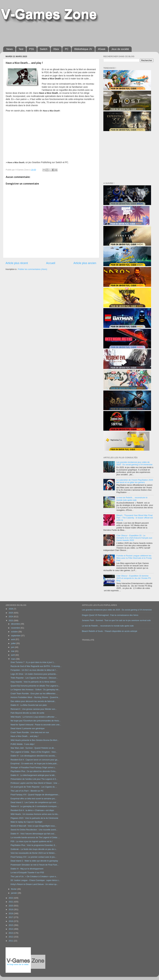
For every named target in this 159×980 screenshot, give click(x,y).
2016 (11, 921)
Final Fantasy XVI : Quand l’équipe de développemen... (35, 795)
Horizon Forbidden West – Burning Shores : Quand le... (35, 697)
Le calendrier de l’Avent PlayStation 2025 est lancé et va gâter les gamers (135, 481)
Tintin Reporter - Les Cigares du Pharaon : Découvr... (34, 678)
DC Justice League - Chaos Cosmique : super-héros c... (35, 880)
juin (13, 647)
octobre (15, 632)
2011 (11, 941)
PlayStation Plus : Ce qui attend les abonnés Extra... (34, 771)
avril (13, 655)
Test (21, 49)
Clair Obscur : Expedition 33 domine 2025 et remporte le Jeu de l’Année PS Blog (134, 578)
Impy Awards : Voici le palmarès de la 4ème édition (33, 682)
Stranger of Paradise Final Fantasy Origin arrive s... (33, 768)
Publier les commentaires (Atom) (33, 269)
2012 (11, 937)
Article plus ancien (85, 263)
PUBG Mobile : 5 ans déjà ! (23, 744)
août (13, 639)
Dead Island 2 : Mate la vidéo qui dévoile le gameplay (34, 861)
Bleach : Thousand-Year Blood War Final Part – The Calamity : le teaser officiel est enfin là (135, 518)
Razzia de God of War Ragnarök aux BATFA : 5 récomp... (36, 666)
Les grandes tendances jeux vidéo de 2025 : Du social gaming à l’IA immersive (134, 463)
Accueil (51, 263)
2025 (11, 613)
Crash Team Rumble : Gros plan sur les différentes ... (34, 694)
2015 (11, 925)
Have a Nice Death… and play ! (24, 736)
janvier (14, 893)
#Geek (102, 49)
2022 (11, 898)
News (10, 49)
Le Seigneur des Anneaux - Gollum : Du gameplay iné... (35, 690)
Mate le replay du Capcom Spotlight (26, 822)
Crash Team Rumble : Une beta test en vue (30, 732)
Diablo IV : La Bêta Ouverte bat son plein (29, 705)
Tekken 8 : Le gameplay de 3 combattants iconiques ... (35, 806)
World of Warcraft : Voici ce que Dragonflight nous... (33, 826)
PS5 (31, 49)
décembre (16, 624)
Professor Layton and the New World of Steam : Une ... (35, 783)
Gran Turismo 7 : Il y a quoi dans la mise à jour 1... (33, 662)
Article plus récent (17, 263)
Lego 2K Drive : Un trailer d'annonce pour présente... (34, 674)
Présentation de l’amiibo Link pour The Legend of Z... (34, 779)
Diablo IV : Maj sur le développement (27, 869)
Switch (44, 49)
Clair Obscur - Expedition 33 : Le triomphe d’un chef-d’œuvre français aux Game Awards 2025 (134, 538)
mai (13, 651)
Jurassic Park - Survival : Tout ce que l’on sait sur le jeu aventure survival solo (116, 620)
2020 (11, 906)
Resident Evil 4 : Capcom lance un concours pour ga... (35, 760)
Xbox (56, 49)
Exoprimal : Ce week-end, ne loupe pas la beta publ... (34, 764)
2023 (11, 621)
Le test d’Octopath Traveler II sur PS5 (27, 873)
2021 (11, 902)
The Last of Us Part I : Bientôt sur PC (27, 791)
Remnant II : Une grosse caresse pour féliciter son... (34, 709)
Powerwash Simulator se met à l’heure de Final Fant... (35, 865)
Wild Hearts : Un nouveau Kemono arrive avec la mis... (35, 814)
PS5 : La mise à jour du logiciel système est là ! (31, 841)
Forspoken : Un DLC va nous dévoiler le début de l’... (34, 670)
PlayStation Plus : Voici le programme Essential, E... (34, 845)
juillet (14, 643)
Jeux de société (120, 49)
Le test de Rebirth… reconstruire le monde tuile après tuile (132, 499)
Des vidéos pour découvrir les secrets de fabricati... (33, 701)
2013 (11, 933)
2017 (11, 917)
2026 (11, 609)
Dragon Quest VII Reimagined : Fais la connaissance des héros (110, 615)
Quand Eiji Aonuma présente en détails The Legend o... (35, 686)
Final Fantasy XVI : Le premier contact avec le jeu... (33, 857)
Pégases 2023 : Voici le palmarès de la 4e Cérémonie (34, 818)
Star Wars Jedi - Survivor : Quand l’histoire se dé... (33, 748)
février (14, 889)
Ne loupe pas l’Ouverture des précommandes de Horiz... (35, 721)
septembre (16, 636)
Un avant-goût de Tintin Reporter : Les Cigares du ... (34, 787)
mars (14, 659)
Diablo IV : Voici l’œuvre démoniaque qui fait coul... (33, 834)
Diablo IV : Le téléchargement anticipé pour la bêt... (33, 775)
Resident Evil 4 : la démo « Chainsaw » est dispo (32, 810)
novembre (16, 628)
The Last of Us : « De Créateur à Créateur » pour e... (34, 877)
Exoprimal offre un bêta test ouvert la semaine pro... (33, 799)
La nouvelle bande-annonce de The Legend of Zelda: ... (35, 838)
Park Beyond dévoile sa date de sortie (27, 713)
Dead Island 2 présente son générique (28, 728)
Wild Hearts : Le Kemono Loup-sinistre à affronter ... (34, 717)
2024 (11, 617)
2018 (11, 914)
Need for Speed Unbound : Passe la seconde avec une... (36, 725)
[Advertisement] (61, 34)
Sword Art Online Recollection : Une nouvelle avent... (34, 830)
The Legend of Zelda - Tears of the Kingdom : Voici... (34, 752)
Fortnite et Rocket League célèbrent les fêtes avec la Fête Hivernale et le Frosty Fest (134, 558)
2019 (11, 910)
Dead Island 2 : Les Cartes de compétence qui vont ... (34, 802)
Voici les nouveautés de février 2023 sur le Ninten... (33, 853)
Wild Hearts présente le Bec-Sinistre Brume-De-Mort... (35, 740)
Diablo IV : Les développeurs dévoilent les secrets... (33, 756)
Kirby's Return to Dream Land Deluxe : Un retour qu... (34, 884)
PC (67, 49)
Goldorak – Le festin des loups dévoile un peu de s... (34, 849)
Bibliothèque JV (83, 49)
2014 (11, 929)
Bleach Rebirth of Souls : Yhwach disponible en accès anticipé (110, 631)
